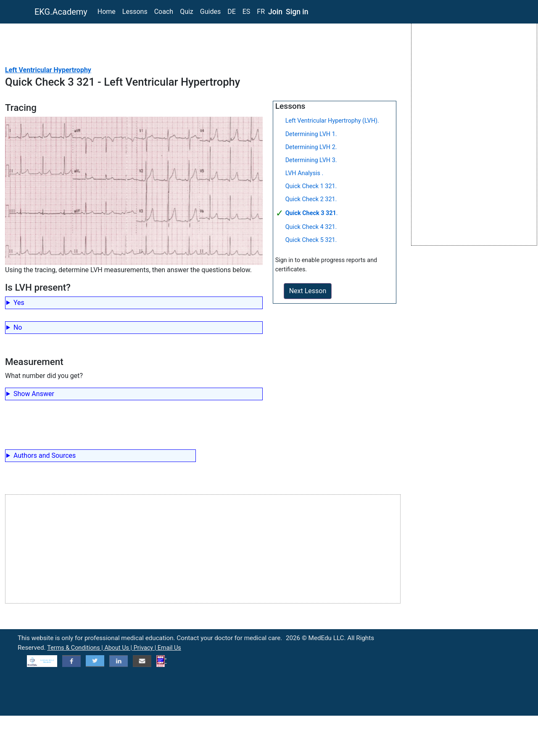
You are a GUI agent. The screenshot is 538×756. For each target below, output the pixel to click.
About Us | (119, 648)
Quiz (187, 12)
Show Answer (34, 394)
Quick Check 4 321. (311, 227)
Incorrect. (134, 329)
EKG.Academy (61, 12)
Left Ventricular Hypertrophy (48, 70)
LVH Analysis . (305, 173)
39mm (134, 395)
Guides (210, 12)
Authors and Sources (45, 455)
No (18, 327)
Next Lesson (308, 291)
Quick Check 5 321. (311, 240)
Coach (164, 12)
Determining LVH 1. (311, 134)
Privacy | (146, 648)
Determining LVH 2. (311, 147)
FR (261, 12)
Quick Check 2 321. (311, 199)
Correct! (134, 304)
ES (247, 12)
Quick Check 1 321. (311, 186)
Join (275, 12)
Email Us (169, 648)
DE (232, 12)
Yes (19, 303)
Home (107, 12)
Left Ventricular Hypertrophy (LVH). (332, 121)
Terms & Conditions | (76, 648)
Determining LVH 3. (311, 160)
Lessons (135, 12)
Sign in (297, 12)
